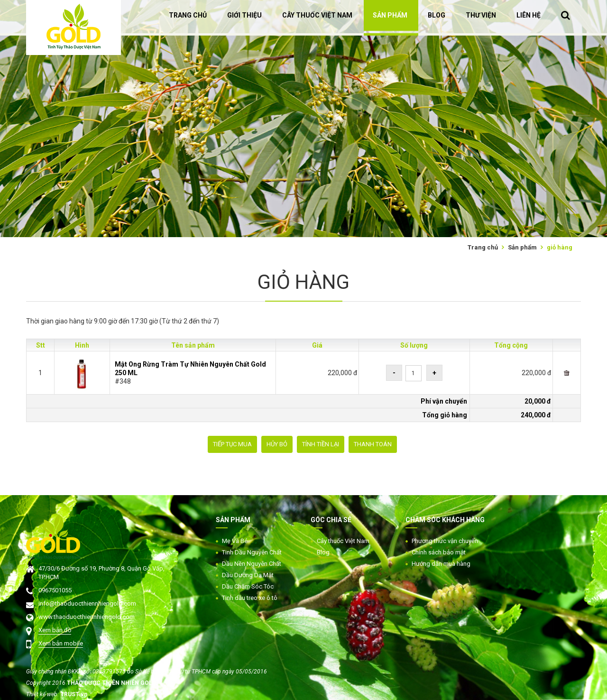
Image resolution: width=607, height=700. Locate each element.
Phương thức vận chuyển (445, 541)
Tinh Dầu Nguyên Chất (252, 552)
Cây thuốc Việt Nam (343, 541)
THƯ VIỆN (481, 15)
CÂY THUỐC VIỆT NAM (317, 15)
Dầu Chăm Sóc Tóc (248, 586)
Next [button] (602, 119)
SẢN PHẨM (390, 15)
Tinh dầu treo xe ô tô (250, 598)
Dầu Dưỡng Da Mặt (248, 575)
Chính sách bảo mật (439, 552)
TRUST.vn (74, 694)
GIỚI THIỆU (244, 15)
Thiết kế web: (43, 694)
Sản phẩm (522, 247)
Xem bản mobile (61, 643)
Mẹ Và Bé (235, 541)
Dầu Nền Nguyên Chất (252, 564)
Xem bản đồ (55, 630)
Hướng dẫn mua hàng (441, 564)
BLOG (437, 15)
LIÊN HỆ (529, 15)
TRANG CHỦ (188, 15)
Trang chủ (483, 247)
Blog (323, 552)
